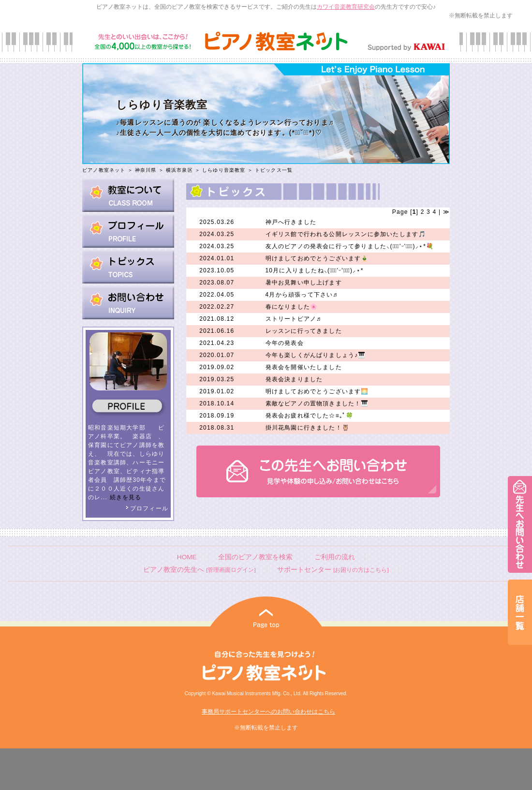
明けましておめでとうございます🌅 (317, 391)
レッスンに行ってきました (304, 331)
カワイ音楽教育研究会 (346, 7)
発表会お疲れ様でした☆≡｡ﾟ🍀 (310, 416)
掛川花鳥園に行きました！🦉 (308, 428)
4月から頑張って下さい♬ (302, 295)
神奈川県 (146, 170)
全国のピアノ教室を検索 (255, 557)
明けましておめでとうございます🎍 (317, 258)
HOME (187, 557)
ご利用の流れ (335, 557)
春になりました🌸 (292, 307)
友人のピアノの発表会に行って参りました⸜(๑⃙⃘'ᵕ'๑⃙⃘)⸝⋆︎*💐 (350, 246)
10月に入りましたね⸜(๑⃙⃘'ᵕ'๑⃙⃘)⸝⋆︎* (315, 270)
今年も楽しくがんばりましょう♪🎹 (316, 355)
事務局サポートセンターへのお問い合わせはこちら (268, 712)
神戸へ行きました (291, 222)
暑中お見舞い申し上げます (304, 283)
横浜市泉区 (179, 170)
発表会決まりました (294, 379)
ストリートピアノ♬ (294, 319)
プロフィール (147, 508)
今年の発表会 (285, 343)
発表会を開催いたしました (304, 367)
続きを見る (126, 497)
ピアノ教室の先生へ (199, 570)
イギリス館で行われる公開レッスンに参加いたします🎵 (346, 234)
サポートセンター (333, 570)
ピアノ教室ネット (104, 170)
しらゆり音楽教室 (224, 170)
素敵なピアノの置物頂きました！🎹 (317, 403)
